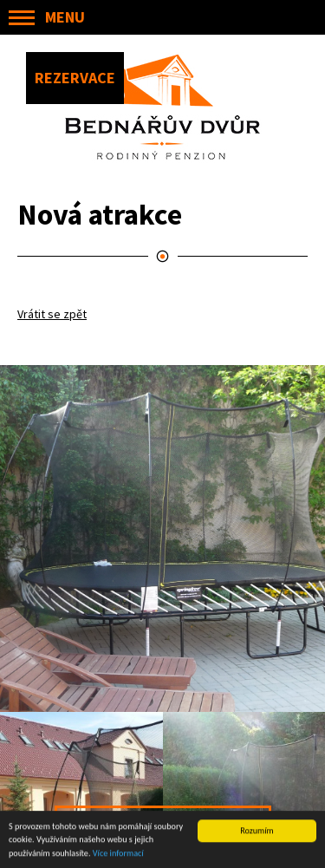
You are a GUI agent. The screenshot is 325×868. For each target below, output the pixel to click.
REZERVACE (75, 78)
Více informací (118, 854)
